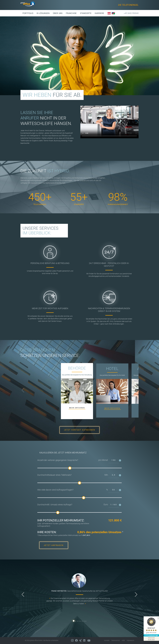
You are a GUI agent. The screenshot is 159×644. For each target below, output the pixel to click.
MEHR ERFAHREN (77, 408)
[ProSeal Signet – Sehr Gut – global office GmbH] (151, 626)
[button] (136, 390)
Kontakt (107, 640)
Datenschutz (116, 640)
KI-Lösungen (43, 13)
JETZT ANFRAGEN (54, 545)
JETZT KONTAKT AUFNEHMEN (80, 430)
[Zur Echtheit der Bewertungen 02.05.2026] (151, 639)
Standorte (86, 13)
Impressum (130, 640)
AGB (123, 640)
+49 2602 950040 (129, 13)
